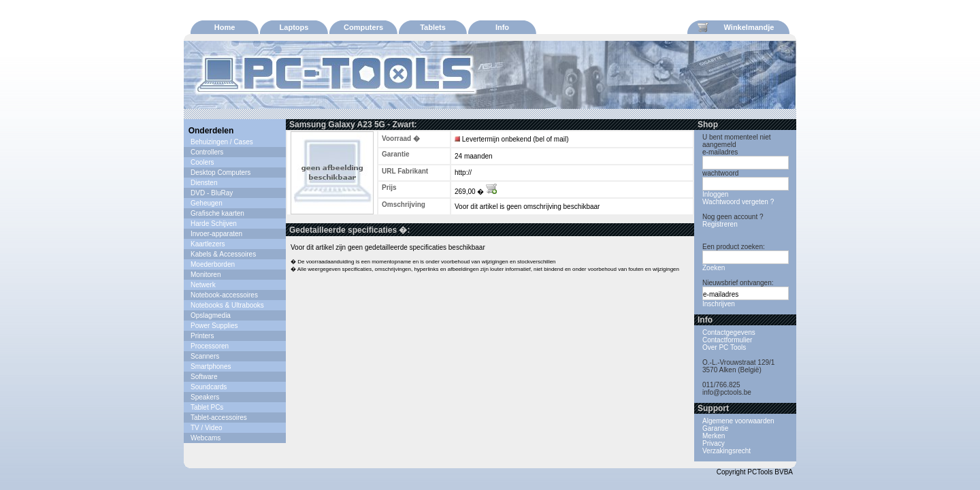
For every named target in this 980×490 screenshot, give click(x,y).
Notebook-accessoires (224, 295)
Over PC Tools (724, 347)
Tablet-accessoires (219, 418)
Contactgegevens (729, 332)
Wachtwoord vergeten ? (738, 202)
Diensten (204, 183)
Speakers (205, 397)
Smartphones (211, 366)
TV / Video (207, 428)
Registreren (720, 224)
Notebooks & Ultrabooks (227, 305)
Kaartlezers (208, 244)
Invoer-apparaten (216, 234)
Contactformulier (727, 340)
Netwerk (203, 285)
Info (502, 27)
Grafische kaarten (217, 213)
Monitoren (206, 275)
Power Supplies (214, 326)
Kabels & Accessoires (223, 254)
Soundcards (209, 387)
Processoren (210, 346)
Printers (202, 336)
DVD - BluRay (212, 193)
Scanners (205, 356)
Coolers (202, 162)
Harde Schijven (214, 224)
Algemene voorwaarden (738, 421)
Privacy (714, 443)
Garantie (715, 428)
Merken (714, 436)
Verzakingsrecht (726, 451)
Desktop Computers (220, 173)
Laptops (294, 27)
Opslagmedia (211, 315)
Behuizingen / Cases (222, 142)
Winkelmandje (736, 27)
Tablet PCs (207, 407)
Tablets (433, 27)
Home (225, 27)
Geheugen (207, 203)
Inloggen (715, 194)
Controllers (207, 152)
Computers (363, 27)
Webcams (206, 438)
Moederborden (213, 264)
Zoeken (714, 268)
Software (204, 377)
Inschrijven (719, 304)
